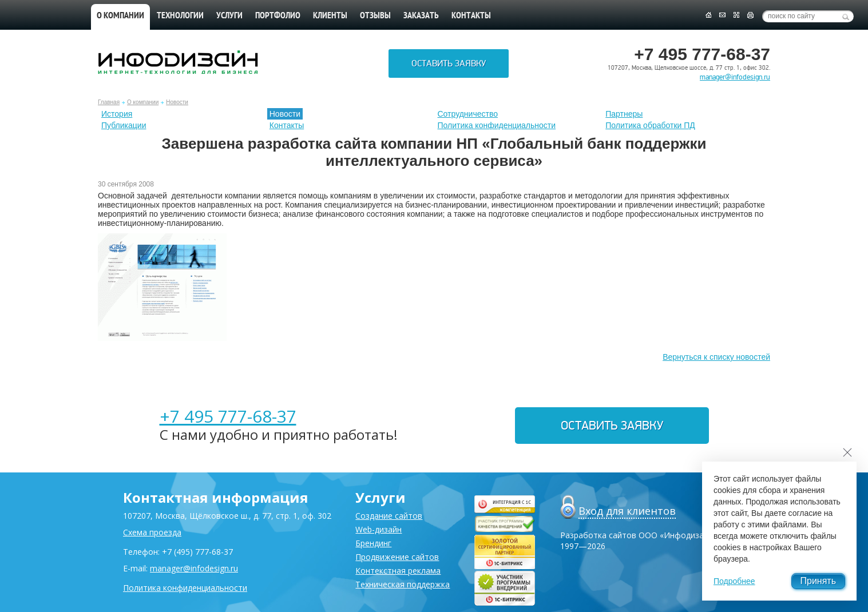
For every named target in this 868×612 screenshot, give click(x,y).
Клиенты (330, 16)
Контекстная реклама (398, 571)
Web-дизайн (378, 529)
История (117, 114)
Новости (177, 102)
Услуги (229, 16)
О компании (120, 16)
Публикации (124, 125)
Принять (819, 581)
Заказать (421, 16)
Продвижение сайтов (397, 557)
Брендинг (373, 543)
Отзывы (375, 16)
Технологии (180, 16)
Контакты (471, 16)
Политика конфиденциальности (497, 125)
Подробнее (734, 581)
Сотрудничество (468, 114)
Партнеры (624, 114)
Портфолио (278, 16)
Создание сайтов (389, 516)
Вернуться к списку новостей (716, 357)
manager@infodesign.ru (735, 77)
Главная (109, 102)
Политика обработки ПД (650, 125)
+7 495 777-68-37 (228, 416)
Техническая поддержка (403, 584)
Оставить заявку (449, 63)
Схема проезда (152, 532)
